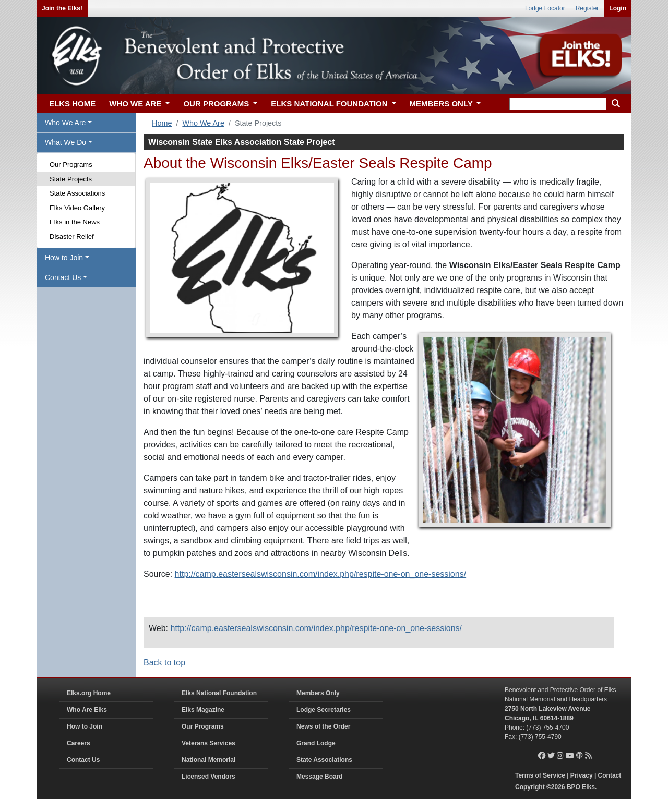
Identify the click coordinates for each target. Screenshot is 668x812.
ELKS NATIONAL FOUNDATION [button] (330, 104)
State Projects (71, 179)
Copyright (530, 787)
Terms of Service (540, 775)
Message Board (320, 777)
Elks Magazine (203, 710)
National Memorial (208, 760)
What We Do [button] (65, 142)
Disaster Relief (72, 237)
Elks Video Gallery (77, 208)
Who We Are (203, 123)
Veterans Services (208, 743)
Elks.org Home (89, 693)
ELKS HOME (72, 104)
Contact (610, 775)
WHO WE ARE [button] (136, 104)
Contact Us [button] (63, 277)
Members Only (318, 693)
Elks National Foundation (219, 693)
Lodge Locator (545, 8)
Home (162, 123)
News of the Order (323, 726)
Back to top (164, 663)
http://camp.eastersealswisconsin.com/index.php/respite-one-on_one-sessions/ (321, 574)
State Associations (77, 193)
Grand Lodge (316, 743)
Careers (79, 743)
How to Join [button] (64, 258)
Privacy (582, 775)
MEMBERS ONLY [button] (442, 104)
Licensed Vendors (208, 777)
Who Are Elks (87, 710)
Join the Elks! (62, 8)
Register (587, 8)
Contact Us (83, 760)
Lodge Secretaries (324, 710)
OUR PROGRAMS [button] (217, 104)
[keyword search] (558, 104)
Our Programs (71, 165)
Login (618, 8)
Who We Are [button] (65, 123)
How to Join (85, 726)
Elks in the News (75, 222)
